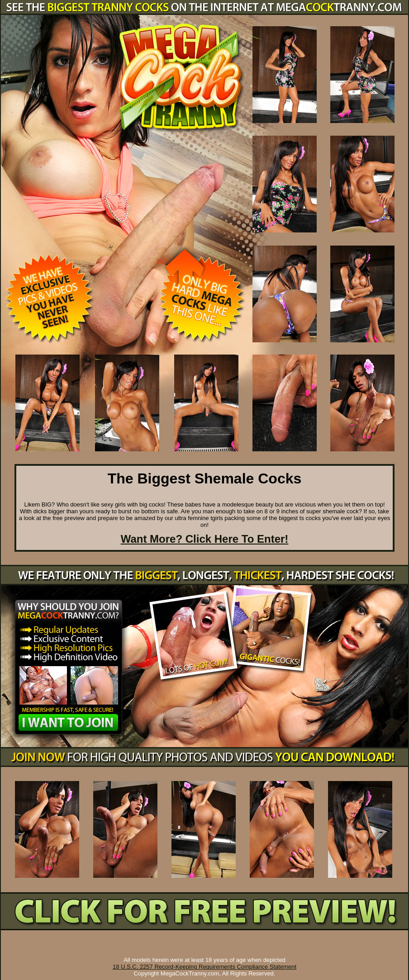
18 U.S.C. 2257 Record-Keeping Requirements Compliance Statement (204, 967)
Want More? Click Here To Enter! (205, 539)
